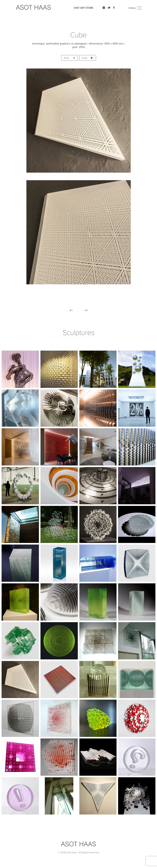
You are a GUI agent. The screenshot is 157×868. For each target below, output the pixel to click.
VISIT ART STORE (83, 8)
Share (66, 58)
